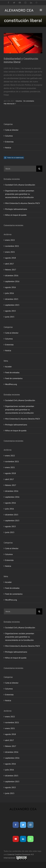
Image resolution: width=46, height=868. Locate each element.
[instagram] (30, 825)
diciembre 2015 (12, 299)
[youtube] (16, 839)
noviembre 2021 (12, 246)
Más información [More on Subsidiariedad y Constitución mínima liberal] (9, 104)
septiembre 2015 (12, 305)
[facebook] (16, 825)
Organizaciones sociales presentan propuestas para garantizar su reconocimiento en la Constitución (20, 194)
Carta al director (12, 130)
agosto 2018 (10, 258)
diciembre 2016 (12, 275)
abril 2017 (10, 264)
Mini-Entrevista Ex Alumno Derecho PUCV (23, 203)
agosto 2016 (10, 287)
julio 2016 (10, 293)
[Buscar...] (20, 169)
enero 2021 (10, 252)
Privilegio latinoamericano (16, 209)
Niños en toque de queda (16, 215)
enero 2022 (10, 240)
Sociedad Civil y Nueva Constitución (20, 185)
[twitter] (23, 825)
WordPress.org (11, 384)
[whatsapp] (30, 839)
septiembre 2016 (12, 281)
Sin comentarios (29, 101)
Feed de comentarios (14, 378)
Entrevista (9, 142)
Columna (19, 101)
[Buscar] (39, 169)
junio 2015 (10, 317)
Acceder (8, 367)
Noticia (8, 148)
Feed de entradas (12, 372)
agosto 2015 (10, 311)
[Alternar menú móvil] (41, 10)
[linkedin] (23, 839)
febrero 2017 (11, 270)
